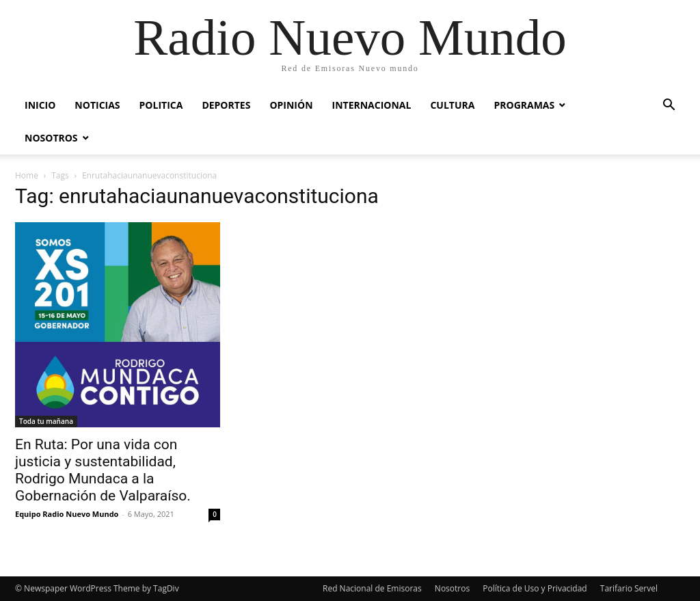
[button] (669, 106)
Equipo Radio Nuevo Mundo (67, 514)
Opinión (291, 105)
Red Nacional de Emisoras (372, 588)
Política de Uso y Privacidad (535, 588)
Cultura (452, 105)
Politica (161, 105)
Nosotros (51, 138)
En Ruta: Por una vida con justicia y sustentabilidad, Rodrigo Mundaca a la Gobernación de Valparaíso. (103, 470)
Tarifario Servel (629, 588)
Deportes (226, 105)
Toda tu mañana (46, 421)
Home (27, 175)
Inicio (40, 105)
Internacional (372, 105)
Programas (524, 105)
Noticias (97, 105)
